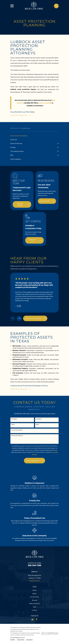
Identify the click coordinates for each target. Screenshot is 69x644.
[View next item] (20, 319)
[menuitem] (34, 136)
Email (37, 425)
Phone (13, 425)
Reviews (35, 601)
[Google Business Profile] (32, 620)
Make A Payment (34, 604)
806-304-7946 (34, 566)
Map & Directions (35, 581)
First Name (14, 420)
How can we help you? (17, 436)
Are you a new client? (17, 431)
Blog (35, 608)
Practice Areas (34, 598)
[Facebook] (37, 620)
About (34, 594)
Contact (35, 611)
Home (35, 591)
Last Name (39, 420)
